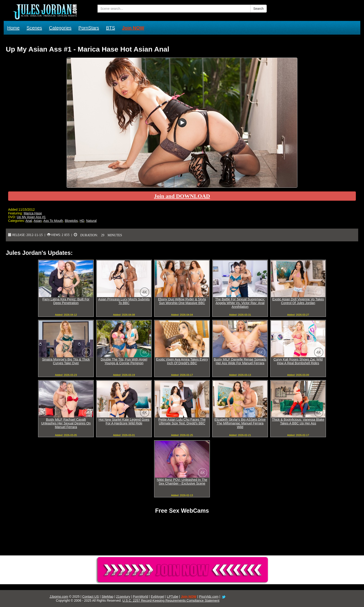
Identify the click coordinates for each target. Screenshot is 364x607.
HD (82, 221)
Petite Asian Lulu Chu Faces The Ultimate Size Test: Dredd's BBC (182, 421)
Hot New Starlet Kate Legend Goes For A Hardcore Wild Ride (124, 421)
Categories (60, 28)
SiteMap (107, 597)
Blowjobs (71, 221)
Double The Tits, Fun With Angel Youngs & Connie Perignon (124, 361)
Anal (29, 221)
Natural (91, 221)
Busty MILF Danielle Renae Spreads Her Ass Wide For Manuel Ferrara (240, 361)
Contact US (91, 597)
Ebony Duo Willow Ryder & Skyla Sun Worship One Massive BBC (182, 301)
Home (13, 28)
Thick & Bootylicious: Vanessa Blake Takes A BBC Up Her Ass (298, 421)
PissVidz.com (209, 597)
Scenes (34, 28)
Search (258, 9)
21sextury (123, 597)
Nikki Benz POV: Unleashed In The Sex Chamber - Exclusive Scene (182, 482)
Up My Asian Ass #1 (31, 217)
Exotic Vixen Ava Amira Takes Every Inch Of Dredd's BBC (182, 361)
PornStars (89, 28)
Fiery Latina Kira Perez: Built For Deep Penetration (66, 301)
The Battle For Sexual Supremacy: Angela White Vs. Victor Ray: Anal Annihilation (240, 303)
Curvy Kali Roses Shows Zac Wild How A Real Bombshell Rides (298, 361)
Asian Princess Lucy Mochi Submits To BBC (124, 301)
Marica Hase (33, 213)
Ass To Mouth (53, 221)
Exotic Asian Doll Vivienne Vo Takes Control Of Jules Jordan (298, 301)
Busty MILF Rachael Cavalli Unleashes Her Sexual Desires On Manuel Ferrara (66, 423)
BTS (111, 28)
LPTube (173, 597)
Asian (38, 221)
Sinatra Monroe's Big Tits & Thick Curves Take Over (66, 361)
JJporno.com (59, 597)
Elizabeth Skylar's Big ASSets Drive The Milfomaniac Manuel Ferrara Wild (240, 423)
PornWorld (140, 597)
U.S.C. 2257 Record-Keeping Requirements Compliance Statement (171, 600)
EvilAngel (157, 597)
